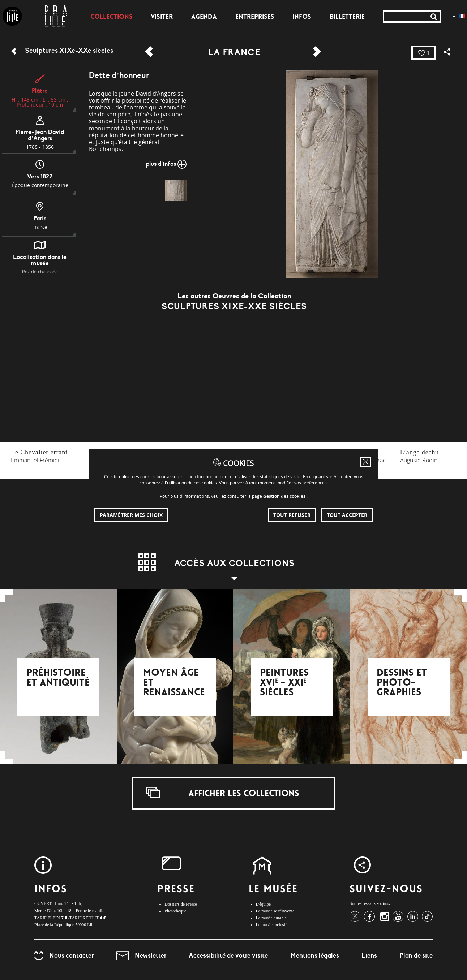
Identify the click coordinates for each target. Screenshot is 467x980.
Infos (302, 17)
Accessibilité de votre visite (228, 955)
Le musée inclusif (271, 925)
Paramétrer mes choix (131, 515)
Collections (112, 17)
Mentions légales (315, 955)
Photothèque (175, 911)
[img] (176, 190)
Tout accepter (347, 515)
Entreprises (255, 17)
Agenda (204, 17)
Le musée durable (271, 918)
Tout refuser (292, 515)
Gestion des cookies (285, 496)
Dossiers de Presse (181, 904)
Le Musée (273, 890)
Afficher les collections (223, 793)
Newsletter (141, 955)
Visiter (162, 17)
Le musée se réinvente (275, 911)
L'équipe (263, 904)
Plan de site (416, 955)
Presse (176, 890)
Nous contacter (64, 955)
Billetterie (347, 17)
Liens (369, 955)
